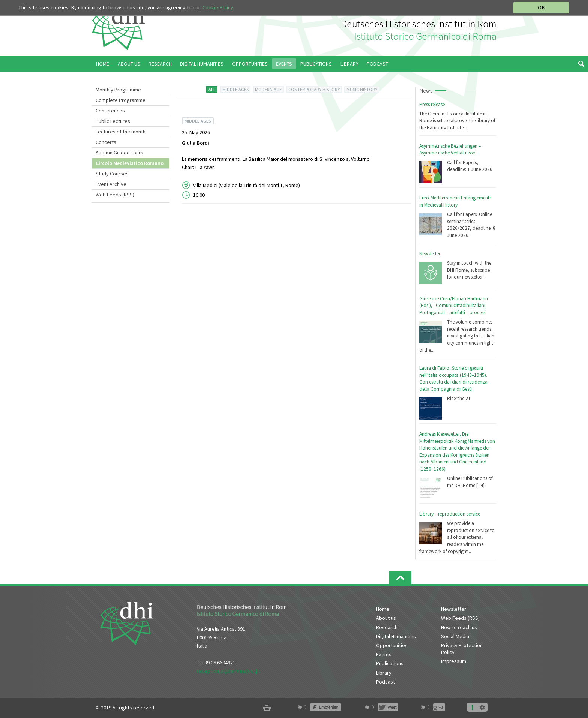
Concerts (106, 142)
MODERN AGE (268, 89)
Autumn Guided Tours (119, 153)
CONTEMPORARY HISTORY (314, 89)
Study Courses (112, 174)
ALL (212, 89)
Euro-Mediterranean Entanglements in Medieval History (455, 201)
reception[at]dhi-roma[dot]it (229, 671)
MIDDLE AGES (235, 89)
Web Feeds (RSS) (115, 195)
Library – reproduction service (450, 514)
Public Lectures (113, 121)
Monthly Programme (118, 90)
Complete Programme (121, 100)
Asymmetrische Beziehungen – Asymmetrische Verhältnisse (450, 150)
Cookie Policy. (218, 7)
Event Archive (111, 184)
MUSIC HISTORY (362, 89)
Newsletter (430, 254)
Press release (432, 104)
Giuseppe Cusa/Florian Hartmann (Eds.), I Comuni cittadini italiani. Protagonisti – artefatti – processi (454, 306)
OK (541, 7)
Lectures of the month (121, 132)
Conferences (110, 111)
